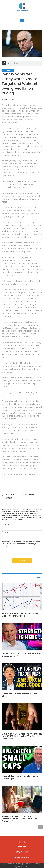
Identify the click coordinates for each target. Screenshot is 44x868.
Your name (22, 527)
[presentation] (20, 554)
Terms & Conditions (22, 857)
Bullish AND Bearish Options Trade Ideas (20, 695)
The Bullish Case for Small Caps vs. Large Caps (20, 777)
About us (22, 842)
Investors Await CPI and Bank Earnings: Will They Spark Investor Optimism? (19, 819)
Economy (8, 70)
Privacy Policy (22, 852)
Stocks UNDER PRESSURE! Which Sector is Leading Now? (22, 655)
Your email (22, 535)
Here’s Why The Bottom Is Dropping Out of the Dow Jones (20, 615)
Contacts (22, 847)
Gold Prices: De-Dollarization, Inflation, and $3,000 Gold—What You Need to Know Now (22, 736)
